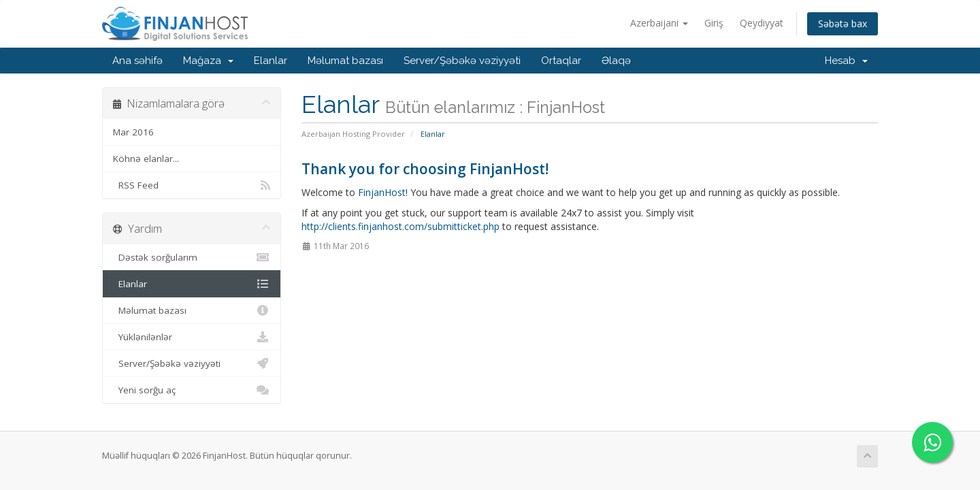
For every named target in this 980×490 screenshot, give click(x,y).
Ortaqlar (561, 61)
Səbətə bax (843, 23)
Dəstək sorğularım (192, 257)
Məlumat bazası (345, 61)
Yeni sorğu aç (192, 390)
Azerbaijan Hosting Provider (353, 134)
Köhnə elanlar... (146, 159)
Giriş (714, 23)
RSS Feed (192, 185)
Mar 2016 (133, 132)
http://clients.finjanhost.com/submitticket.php (401, 226)
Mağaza (208, 61)
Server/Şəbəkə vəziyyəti (462, 61)
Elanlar (271, 61)
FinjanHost (382, 192)
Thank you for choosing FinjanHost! (425, 169)
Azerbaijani (659, 23)
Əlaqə (616, 61)
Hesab (846, 61)
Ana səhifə (137, 61)
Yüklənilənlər (192, 337)
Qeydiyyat (762, 23)
